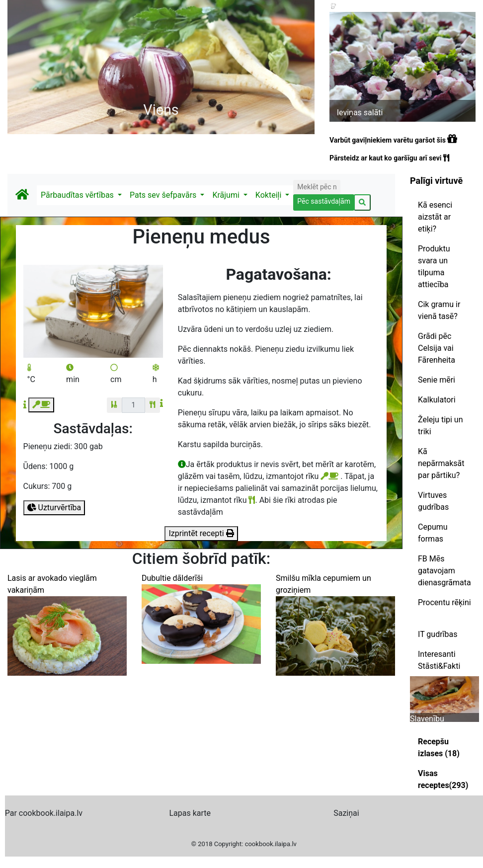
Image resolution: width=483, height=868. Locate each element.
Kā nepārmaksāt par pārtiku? (441, 463)
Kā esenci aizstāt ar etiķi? (435, 217)
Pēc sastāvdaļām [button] (324, 201)
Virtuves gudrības (433, 501)
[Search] (317, 187)
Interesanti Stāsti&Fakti (439, 660)
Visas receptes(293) (443, 779)
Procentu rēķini (444, 602)
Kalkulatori (437, 400)
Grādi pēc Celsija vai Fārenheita (437, 348)
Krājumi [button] (227, 195)
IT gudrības (438, 634)
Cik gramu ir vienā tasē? (439, 310)
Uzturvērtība (54, 508)
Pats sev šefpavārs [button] (164, 195)
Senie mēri (437, 380)
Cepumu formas (433, 533)
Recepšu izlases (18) (439, 748)
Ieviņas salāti (360, 113)
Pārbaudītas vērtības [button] (78, 195)
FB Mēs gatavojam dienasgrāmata (444, 571)
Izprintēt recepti (201, 533)
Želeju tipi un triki (441, 426)
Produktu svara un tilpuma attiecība (434, 267)
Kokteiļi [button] (269, 195)
